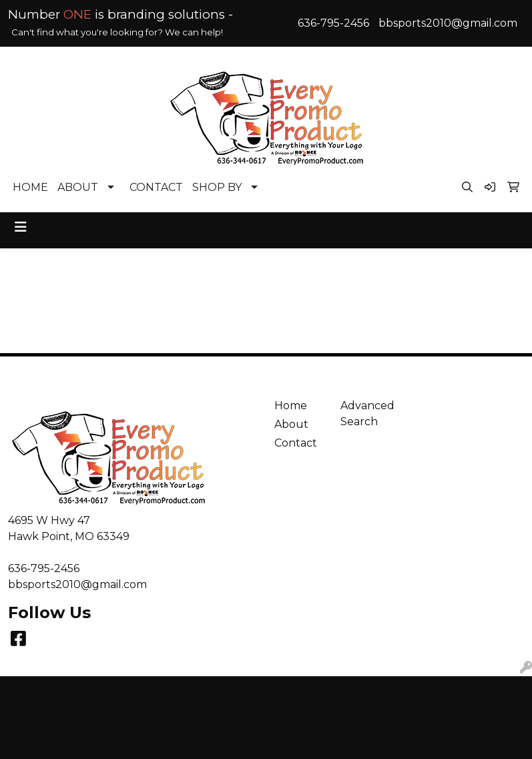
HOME (30, 187)
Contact (296, 443)
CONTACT (156, 187)
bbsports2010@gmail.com (448, 23)
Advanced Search (366, 414)
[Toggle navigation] (21, 227)
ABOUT (78, 187)
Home (291, 406)
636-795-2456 (333, 23)
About (291, 424)
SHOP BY (217, 187)
